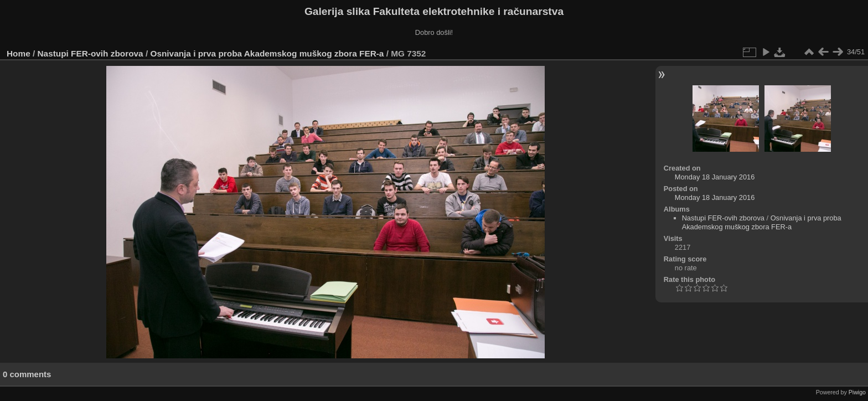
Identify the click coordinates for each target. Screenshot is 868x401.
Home (19, 53)
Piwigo (857, 392)
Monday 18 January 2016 (715, 177)
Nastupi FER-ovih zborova (91, 53)
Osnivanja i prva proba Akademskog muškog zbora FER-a (267, 53)
